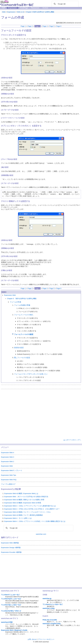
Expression (13, 8)
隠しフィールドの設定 (22, 358)
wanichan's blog (49, 608)
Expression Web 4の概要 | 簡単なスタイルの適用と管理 (24, 500)
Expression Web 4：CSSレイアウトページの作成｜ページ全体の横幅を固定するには (35, 521)
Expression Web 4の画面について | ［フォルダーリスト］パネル (27, 512)
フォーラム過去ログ (8, 484)
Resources (35, 8)
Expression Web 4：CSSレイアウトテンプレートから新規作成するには (30, 506)
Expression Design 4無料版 (11, 547)
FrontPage (24, 8)
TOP (3, 8)
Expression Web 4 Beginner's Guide (14, 630)
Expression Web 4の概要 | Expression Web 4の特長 (23, 503)
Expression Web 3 (8, 457)
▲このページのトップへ (72, 440)
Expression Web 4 (8, 453)
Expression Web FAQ (9, 480)
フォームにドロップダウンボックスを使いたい (31, 374)
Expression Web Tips (9, 475)
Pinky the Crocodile (50, 620)
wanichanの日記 (7, 622)
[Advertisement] (41, 413)
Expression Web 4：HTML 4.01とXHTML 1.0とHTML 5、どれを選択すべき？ (32, 509)
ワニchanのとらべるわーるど (53, 604)
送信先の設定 (19, 348)
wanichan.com (41, 534)
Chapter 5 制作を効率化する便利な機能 (22, 298)
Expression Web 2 (8, 461)
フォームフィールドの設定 (24, 334)
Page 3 (38, 26)
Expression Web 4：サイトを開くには (18, 518)
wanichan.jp (47, 598)
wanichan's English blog (52, 624)
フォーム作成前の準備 (22, 305)
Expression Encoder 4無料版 (11, 552)
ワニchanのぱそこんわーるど (11, 599)
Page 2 (30, 26)
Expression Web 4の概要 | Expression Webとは (21, 493)
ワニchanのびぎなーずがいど (11, 611)
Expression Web (10, 295)
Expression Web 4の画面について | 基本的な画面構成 (23, 515)
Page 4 (45, 26)
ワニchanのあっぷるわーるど (11, 605)
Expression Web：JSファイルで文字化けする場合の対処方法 (26, 497)
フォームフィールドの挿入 (24, 315)
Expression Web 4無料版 (10, 543)
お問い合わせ (32, 639)
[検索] (65, 4)
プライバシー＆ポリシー (46, 639)
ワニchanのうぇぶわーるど (10, 595)
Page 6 (59, 26)
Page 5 (52, 26)
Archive (45, 8)
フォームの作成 (15, 302)
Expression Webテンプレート (12, 470)
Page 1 (23, 26)
